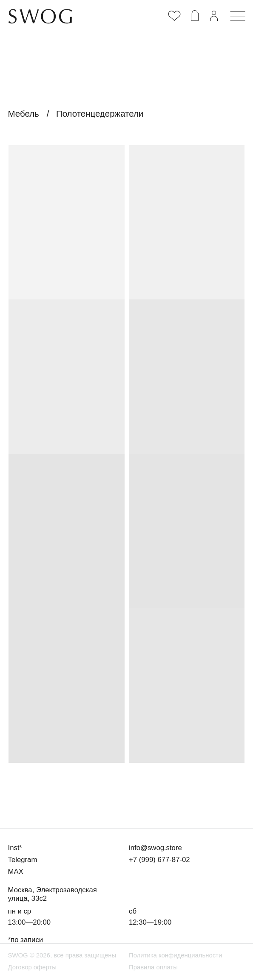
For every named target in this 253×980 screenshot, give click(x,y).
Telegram (23, 860)
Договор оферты (32, 967)
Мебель (24, 114)
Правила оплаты (153, 967)
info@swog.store (155, 848)
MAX (16, 872)
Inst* (15, 848)
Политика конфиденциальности (175, 955)
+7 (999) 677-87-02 (159, 860)
